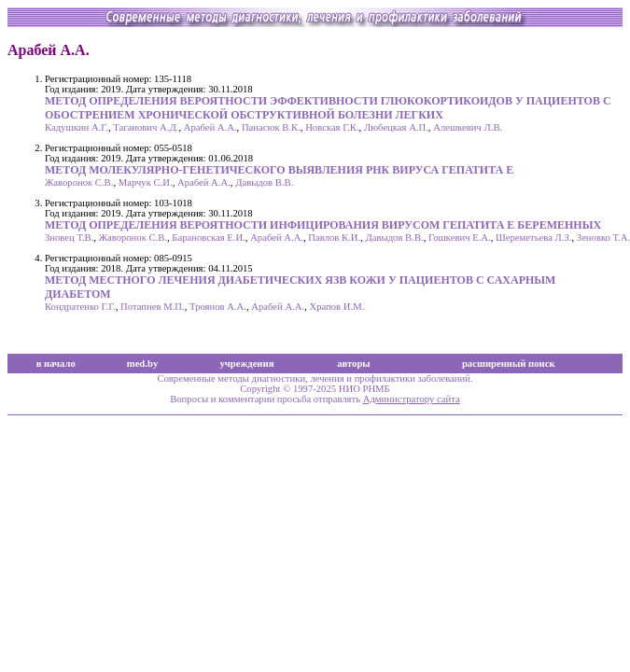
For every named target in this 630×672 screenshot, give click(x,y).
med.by (142, 364)
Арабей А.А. (210, 127)
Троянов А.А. (218, 307)
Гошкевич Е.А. (460, 238)
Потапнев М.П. (153, 307)
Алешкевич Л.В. (468, 127)
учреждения (247, 364)
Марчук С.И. (146, 182)
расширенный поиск (509, 364)
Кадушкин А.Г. (77, 127)
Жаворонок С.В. (79, 182)
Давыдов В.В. (264, 182)
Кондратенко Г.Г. (80, 307)
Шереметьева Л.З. (533, 238)
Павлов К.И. (334, 238)
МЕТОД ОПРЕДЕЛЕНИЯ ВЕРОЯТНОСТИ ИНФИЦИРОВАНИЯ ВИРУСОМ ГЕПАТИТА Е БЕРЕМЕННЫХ (323, 225)
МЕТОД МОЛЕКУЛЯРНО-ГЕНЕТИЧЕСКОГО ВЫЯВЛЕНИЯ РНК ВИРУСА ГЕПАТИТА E (279, 170)
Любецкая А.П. (396, 127)
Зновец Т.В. (69, 238)
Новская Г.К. (332, 127)
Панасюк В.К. (271, 127)
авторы (354, 364)
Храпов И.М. (336, 307)
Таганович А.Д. (146, 127)
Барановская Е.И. (208, 238)
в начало (56, 364)
